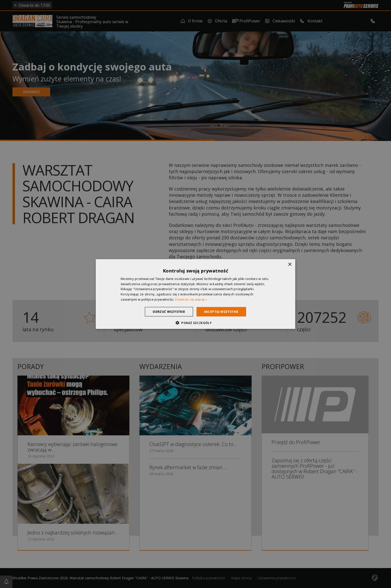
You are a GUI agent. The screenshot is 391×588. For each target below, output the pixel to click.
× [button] (290, 264)
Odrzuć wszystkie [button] (169, 311)
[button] (195, 323)
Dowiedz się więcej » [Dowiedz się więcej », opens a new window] (191, 299)
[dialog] (195, 294)
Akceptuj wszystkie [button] (221, 311)
